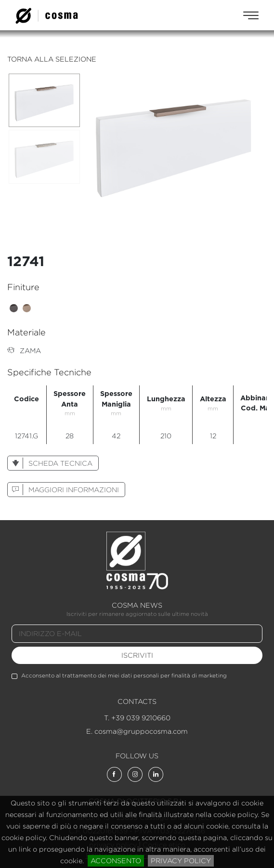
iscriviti (137, 655)
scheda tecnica (50, 463)
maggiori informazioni (63, 490)
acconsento (116, 861)
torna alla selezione (52, 59)
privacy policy (181, 861)
